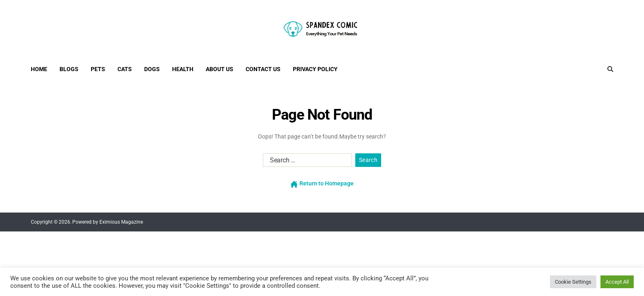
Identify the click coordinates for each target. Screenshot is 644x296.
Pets (98, 69)
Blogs (69, 69)
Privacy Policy (315, 69)
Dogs (152, 69)
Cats (125, 69)
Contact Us (263, 69)
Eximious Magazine (121, 222)
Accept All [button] (617, 282)
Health (183, 69)
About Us (220, 69)
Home (39, 69)
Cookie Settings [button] (573, 282)
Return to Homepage (322, 184)
